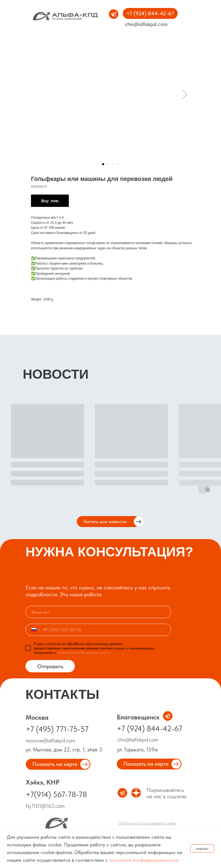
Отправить (50, 666)
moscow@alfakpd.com (51, 740)
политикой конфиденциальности (144, 860)
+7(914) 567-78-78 (56, 794)
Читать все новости (105, 521)
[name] (98, 612)
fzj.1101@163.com (45, 806)
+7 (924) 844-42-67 (150, 728)
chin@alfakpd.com (146, 24)
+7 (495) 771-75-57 (57, 729)
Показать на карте (146, 764)
